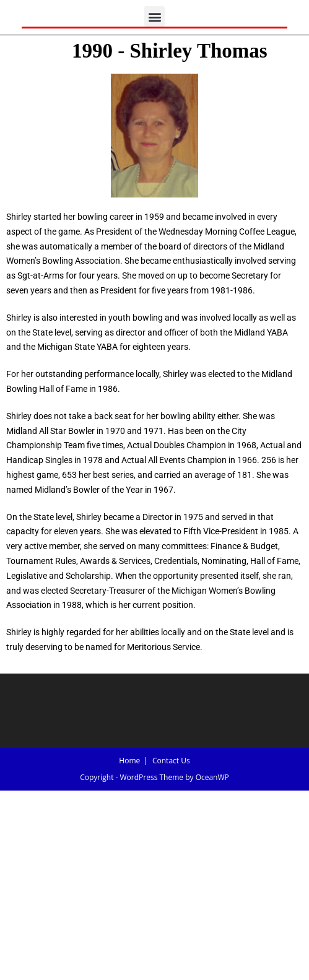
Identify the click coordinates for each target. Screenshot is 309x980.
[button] (154, 16)
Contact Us (171, 761)
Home (129, 761)
